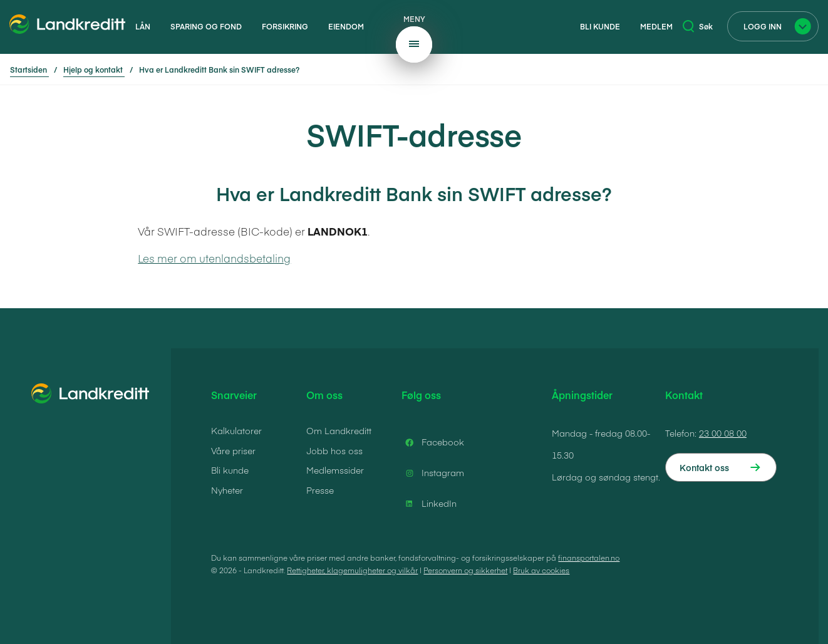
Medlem (656, 26)
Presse (320, 490)
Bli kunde (600, 26)
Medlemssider (335, 470)
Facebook (433, 442)
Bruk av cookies (541, 570)
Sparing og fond (206, 26)
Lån (143, 26)
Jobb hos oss (334, 450)
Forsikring (285, 26)
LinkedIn (429, 504)
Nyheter (227, 490)
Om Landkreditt (339, 430)
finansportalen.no (589, 558)
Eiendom (346, 26)
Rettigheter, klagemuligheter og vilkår (352, 570)
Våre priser (233, 450)
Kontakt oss (704, 467)
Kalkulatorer (236, 430)
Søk (698, 26)
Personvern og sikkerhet (465, 570)
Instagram (433, 473)
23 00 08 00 (723, 433)
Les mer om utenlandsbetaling (214, 258)
